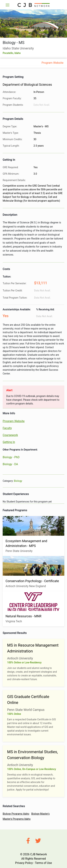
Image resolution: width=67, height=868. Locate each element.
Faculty (7, 428)
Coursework (10, 435)
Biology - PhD (11, 457)
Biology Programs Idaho (16, 814)
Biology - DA (10, 464)
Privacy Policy (24, 863)
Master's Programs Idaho (17, 819)
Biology (18, 481)
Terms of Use (43, 863)
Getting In (9, 442)
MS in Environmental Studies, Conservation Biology (33, 755)
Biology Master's (40, 814)
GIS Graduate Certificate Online (28, 700)
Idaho (18, 53)
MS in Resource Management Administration (33, 648)
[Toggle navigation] (8, 5)
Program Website (52, 63)
